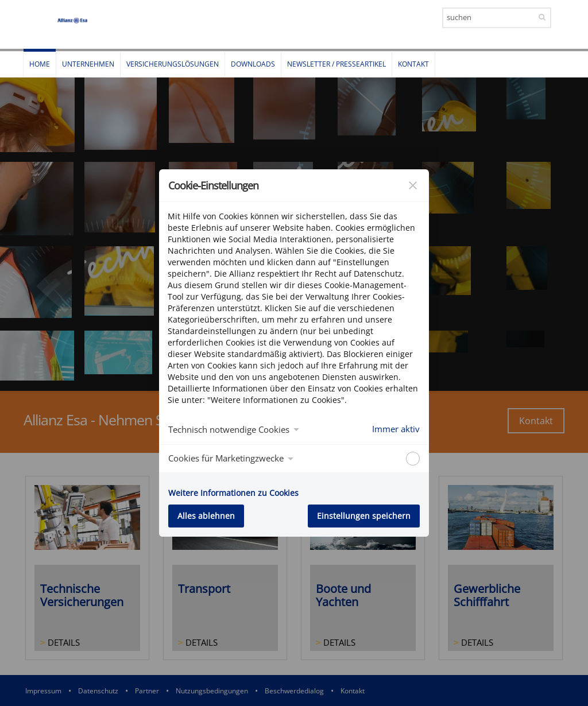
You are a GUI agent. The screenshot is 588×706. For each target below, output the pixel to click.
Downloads (253, 64)
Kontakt (413, 64)
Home (40, 64)
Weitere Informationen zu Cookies (233, 493)
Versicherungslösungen (173, 64)
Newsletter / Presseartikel (336, 64)
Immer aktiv (396, 429)
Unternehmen (88, 64)
